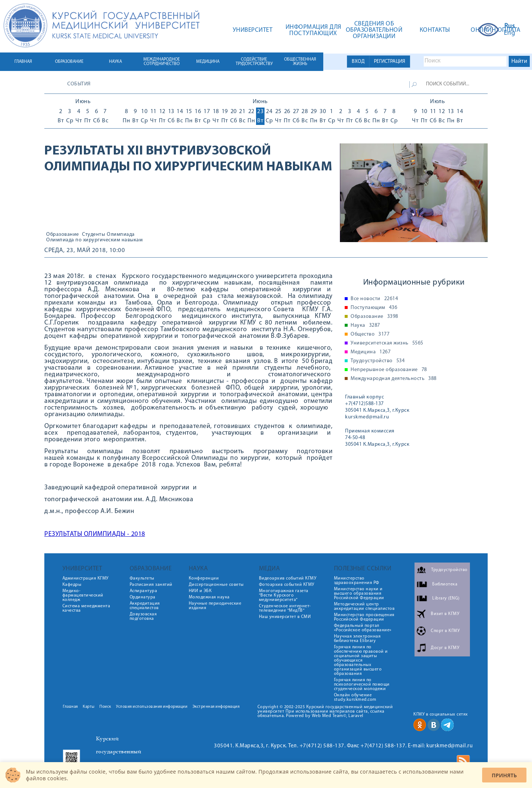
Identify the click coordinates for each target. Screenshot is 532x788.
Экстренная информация (216, 707)
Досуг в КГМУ (445, 648)
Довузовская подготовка (143, 617)
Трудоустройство (378, 361)
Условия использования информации (152, 707)
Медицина (371, 352)
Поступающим (374, 308)
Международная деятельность (394, 379)
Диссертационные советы (216, 585)
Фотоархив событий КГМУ (287, 585)
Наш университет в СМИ (285, 617)
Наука (365, 326)
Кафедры (72, 585)
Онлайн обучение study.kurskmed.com (355, 697)
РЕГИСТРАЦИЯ (390, 62)
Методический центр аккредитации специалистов (364, 607)
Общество (370, 334)
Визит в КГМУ (445, 614)
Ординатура (143, 597)
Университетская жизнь (387, 343)
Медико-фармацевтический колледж (83, 595)
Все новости (374, 299)
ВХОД (358, 62)
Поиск (105, 707)
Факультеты (142, 578)
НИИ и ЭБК (200, 591)
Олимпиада (121, 235)
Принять (504, 775)
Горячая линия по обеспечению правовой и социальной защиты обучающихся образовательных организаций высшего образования (361, 660)
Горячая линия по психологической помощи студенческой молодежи (362, 685)
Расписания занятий (151, 585)
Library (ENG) (446, 598)
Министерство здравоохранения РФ (357, 581)
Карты (89, 707)
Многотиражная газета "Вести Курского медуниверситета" (284, 595)
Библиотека (445, 584)
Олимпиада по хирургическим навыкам (94, 240)
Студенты (93, 235)
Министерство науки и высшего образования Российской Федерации (359, 594)
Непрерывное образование (389, 370)
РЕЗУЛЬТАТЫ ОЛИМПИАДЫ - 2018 (95, 534)
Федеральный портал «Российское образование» (363, 628)
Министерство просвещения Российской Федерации (364, 617)
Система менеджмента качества (86, 608)
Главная (70, 707)
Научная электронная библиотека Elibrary (357, 639)
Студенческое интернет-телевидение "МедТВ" (285, 608)
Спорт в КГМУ (445, 631)
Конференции (204, 578)
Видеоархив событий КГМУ (288, 578)
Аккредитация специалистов (145, 606)
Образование (63, 235)
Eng (510, 33)
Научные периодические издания (215, 606)
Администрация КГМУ (86, 578)
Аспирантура (144, 591)
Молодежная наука (209, 597)
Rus (510, 27)
